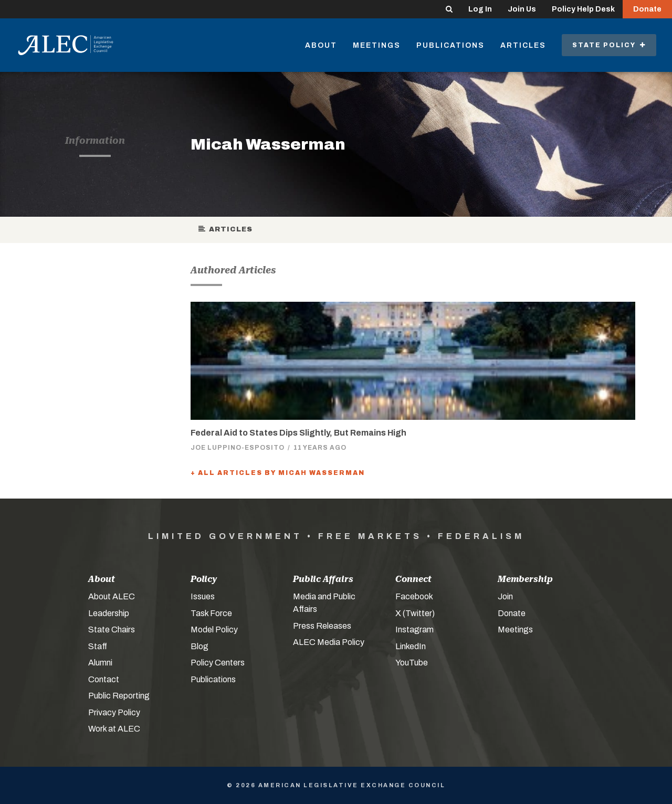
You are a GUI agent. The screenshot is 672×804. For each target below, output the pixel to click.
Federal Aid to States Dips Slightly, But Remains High (298, 433)
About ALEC (112, 596)
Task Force (211, 613)
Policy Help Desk (583, 9)
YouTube (412, 663)
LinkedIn (411, 646)
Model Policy (214, 630)
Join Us (522, 9)
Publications (450, 45)
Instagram (414, 630)
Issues (203, 596)
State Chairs (112, 630)
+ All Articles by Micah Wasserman (278, 473)
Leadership (109, 613)
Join (505, 596)
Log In (480, 9)
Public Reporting (119, 696)
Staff (98, 646)
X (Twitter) (415, 613)
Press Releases (322, 626)
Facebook (414, 596)
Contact (104, 679)
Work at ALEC (114, 729)
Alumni (100, 663)
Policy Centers (218, 663)
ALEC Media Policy (329, 642)
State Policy (609, 45)
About (321, 45)
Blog (199, 646)
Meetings (377, 45)
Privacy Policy (114, 712)
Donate (647, 9)
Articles (523, 45)
